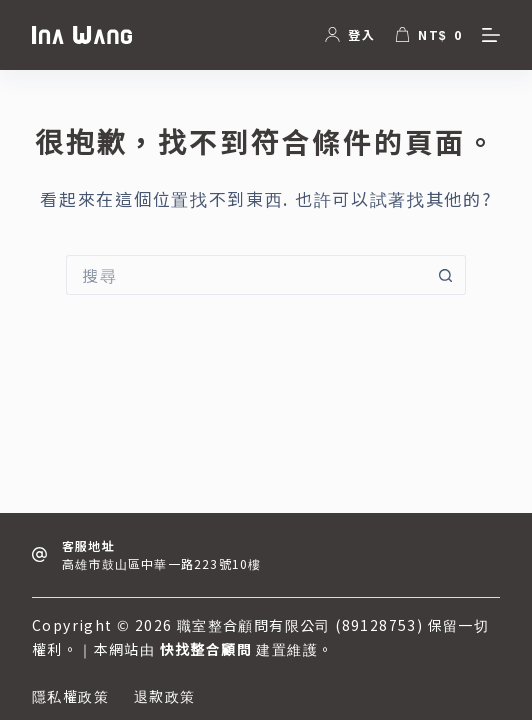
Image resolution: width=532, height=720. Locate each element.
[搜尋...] (246, 275)
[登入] (350, 34)
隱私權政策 (70, 696)
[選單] (491, 35)
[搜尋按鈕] (446, 275)
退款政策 (165, 696)
